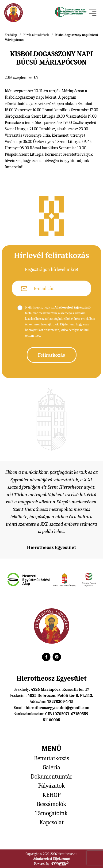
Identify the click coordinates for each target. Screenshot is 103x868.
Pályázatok (52, 786)
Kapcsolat (51, 822)
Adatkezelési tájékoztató (72, 307)
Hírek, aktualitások (36, 35)
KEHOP (52, 795)
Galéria (51, 768)
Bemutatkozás (51, 758)
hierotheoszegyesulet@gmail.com (57, 708)
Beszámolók (51, 804)
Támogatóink (51, 813)
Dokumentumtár (51, 777)
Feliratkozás (51, 355)
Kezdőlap (11, 35)
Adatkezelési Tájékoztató (52, 859)
